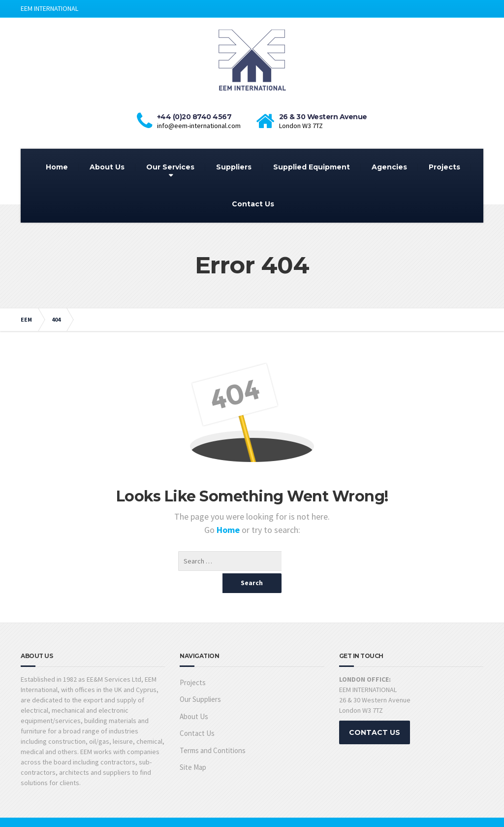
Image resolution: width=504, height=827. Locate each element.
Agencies (389, 167)
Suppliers (234, 167)
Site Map (193, 747)
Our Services (170, 167)
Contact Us (253, 204)
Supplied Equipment (312, 167)
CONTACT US (375, 713)
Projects (444, 167)
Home (57, 167)
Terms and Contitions (213, 731)
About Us (107, 167)
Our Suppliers (200, 679)
